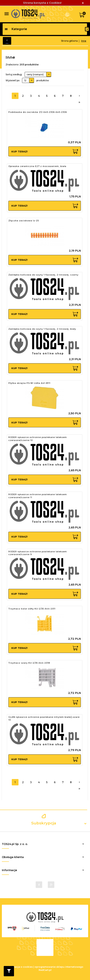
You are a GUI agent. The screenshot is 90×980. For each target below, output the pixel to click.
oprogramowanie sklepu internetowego (59, 966)
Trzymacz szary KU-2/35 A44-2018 (29, 662)
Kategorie (16, 29)
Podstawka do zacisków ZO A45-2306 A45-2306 (38, 112)
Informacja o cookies (20, 966)
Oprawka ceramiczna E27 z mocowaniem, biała (37, 166)
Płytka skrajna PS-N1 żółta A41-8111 (29, 383)
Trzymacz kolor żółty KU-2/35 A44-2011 (32, 608)
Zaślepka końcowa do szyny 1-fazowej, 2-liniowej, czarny (43, 274)
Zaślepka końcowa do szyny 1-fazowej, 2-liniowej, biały (42, 328)
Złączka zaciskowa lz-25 (24, 220)
